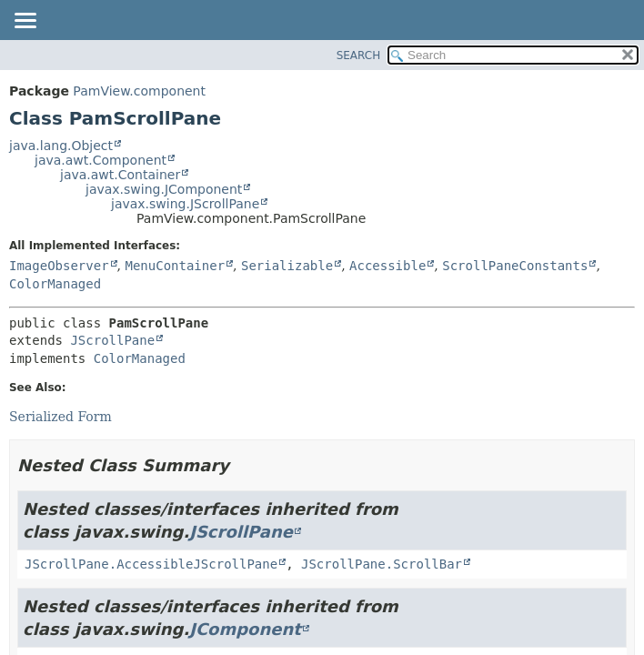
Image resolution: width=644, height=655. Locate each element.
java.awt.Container (120, 175)
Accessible (387, 266)
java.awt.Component (101, 160)
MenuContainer (175, 266)
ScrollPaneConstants (515, 266)
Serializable (287, 266)
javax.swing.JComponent (164, 189)
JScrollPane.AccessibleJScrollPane (151, 564)
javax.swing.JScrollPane (185, 204)
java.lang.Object (61, 146)
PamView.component (139, 91)
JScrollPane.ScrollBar (382, 564)
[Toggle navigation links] (25, 22)
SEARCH (359, 55)
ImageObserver (59, 266)
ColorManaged (55, 284)
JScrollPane (112, 340)
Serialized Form (60, 417)
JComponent (245, 629)
